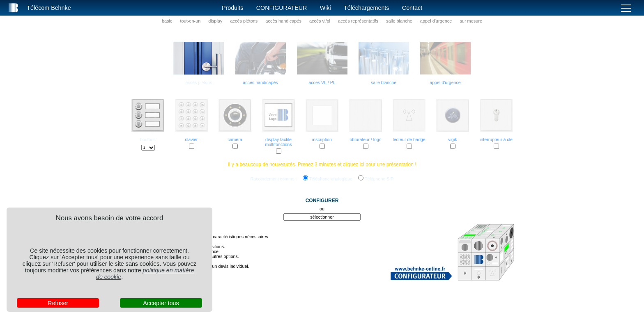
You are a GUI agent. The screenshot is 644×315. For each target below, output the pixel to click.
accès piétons (244, 21)
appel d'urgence (436, 21)
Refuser (58, 303)
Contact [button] (412, 8)
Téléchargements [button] (366, 8)
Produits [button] (232, 8)
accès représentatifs (358, 21)
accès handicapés (283, 21)
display (215, 21)
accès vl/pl (320, 21)
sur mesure (471, 21)
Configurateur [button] (282, 8)
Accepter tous (161, 303)
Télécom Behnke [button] (49, 8)
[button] (14, 8)
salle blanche (399, 21)
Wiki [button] (325, 8)
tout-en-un (190, 21)
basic (167, 21)
